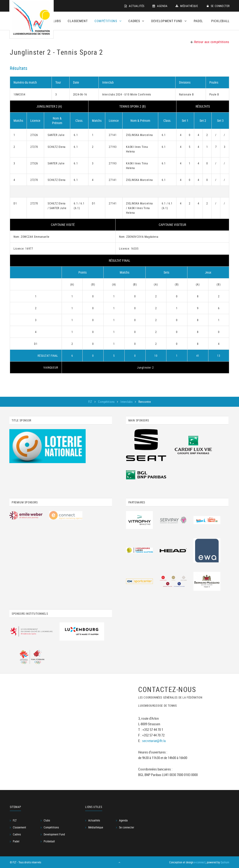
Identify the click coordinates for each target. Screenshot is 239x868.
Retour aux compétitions (210, 42)
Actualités (134, 6)
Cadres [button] (136, 21)
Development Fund (54, 834)
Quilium (225, 862)
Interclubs (127, 402)
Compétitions (107, 402)
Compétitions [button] (108, 21)
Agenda (160, 6)
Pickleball (220, 21)
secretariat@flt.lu (154, 740)
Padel (199, 21)
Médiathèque (187, 6)
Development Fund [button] (169, 21)
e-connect (200, 862)
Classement (78, 21)
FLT (91, 402)
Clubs (56, 21)
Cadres (17, 834)
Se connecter (218, 6)
